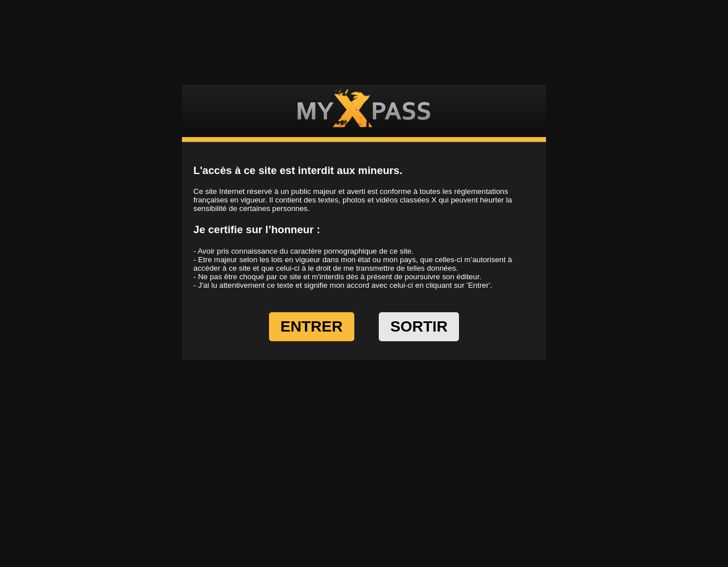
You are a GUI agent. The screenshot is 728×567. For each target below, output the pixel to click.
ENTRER (312, 326)
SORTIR (419, 326)
